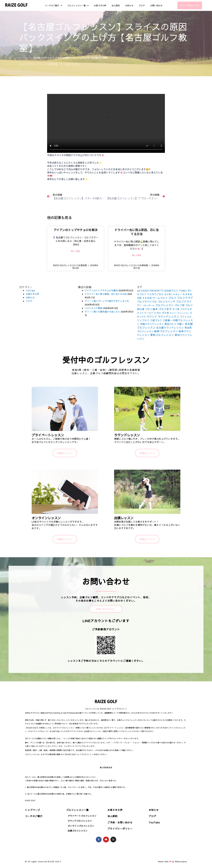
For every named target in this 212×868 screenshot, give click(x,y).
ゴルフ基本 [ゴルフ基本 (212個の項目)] (151, 309)
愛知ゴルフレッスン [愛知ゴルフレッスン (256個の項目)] (162, 335)
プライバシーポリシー (120, 829)
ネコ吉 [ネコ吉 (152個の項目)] (176, 309)
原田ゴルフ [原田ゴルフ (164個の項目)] (170, 324)
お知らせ (129, 5)
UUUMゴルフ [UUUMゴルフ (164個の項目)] (171, 290)
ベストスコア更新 (93, 308)
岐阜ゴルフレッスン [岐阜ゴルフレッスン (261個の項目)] (166, 331)
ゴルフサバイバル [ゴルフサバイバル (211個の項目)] (147, 302)
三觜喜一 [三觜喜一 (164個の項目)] (167, 320)
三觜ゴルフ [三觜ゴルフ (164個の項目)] (156, 320)
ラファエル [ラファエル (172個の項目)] (186, 317)
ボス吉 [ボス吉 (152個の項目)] (165, 313)
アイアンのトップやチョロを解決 (76, 230)
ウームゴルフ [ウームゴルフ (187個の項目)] (160, 298)
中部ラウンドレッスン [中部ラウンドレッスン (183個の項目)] (152, 324)
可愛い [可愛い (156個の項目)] (180, 324)
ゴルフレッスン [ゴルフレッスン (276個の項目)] (164, 305)
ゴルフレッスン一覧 (78, 5)
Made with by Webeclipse (173, 862)
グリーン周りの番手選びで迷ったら (102, 312)
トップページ (25, 58)
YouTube (30, 290)
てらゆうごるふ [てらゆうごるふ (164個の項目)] (155, 294)
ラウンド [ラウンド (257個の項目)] (152, 316)
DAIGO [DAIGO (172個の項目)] (145, 290)
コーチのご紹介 (53, 5)
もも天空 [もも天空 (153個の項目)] (147, 298)
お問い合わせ (156, 5)
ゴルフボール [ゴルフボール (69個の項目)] (149, 305)
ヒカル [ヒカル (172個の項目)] (158, 313)
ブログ (142, 5)
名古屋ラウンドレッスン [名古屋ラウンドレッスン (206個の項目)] (170, 328)
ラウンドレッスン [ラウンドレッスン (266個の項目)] (168, 316)
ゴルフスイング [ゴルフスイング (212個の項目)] (166, 302)
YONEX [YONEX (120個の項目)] (183, 291)
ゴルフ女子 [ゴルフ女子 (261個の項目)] (165, 309)
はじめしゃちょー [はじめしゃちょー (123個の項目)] (173, 294)
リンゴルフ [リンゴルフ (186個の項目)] (143, 320)
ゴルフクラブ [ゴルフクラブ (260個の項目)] (185, 298)
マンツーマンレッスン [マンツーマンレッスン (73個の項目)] (179, 313)
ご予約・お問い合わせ (120, 822)
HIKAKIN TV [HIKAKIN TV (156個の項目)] (157, 290)
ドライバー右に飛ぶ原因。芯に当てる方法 (137, 232)
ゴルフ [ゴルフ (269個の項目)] (172, 298)
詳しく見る (76, 251)
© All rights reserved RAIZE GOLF (43, 862)
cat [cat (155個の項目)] (139, 290)
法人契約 (116, 5)
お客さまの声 (100, 5)
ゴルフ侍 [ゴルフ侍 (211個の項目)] (179, 305)
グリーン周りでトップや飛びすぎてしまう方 (107, 301)
